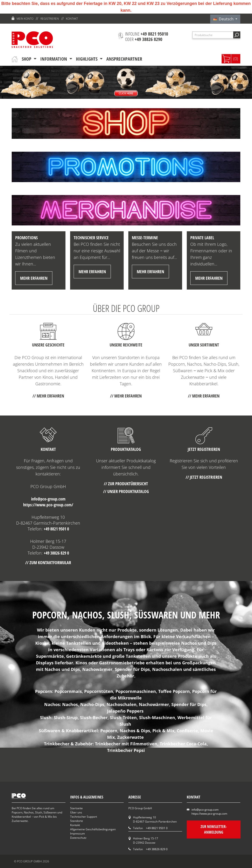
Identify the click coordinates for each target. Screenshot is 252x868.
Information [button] (54, 59)
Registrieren (50, 19)
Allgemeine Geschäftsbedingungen (93, 829)
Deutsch (224, 19)
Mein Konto (25, 19)
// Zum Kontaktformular (48, 563)
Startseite (76, 808)
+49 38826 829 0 (56, 553)
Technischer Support (84, 817)
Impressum (77, 833)
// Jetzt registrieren (204, 477)
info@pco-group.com (48, 499)
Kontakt (72, 19)
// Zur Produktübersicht (126, 484)
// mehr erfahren (48, 396)
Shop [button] (27, 59)
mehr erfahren (34, 278)
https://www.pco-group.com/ (48, 505)
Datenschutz (78, 838)
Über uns (76, 812)
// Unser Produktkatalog (126, 491)
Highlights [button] (87, 59)
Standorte (77, 821)
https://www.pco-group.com (209, 814)
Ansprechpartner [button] (124, 59)
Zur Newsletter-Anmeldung (213, 829)
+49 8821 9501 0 (56, 529)
